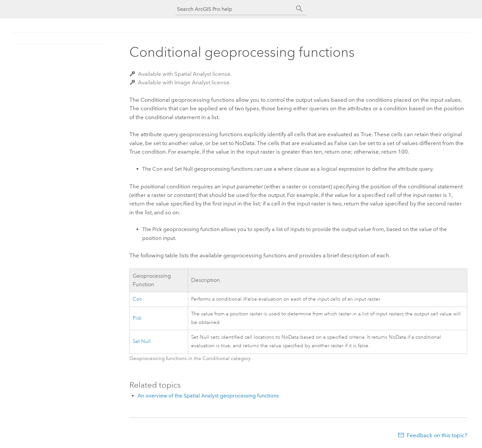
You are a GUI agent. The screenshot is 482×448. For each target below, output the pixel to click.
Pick (137, 318)
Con (137, 299)
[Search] (299, 9)
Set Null (142, 341)
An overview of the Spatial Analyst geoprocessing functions (208, 396)
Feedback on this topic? (437, 435)
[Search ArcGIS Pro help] (234, 9)
